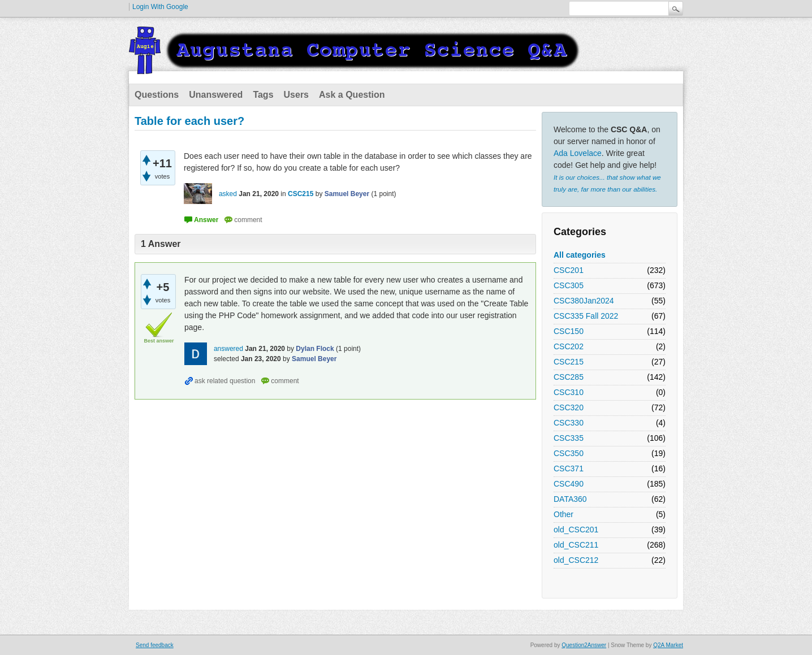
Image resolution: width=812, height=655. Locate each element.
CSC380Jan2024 (584, 301)
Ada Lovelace (578, 153)
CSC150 (569, 331)
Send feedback (155, 645)
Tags (263, 95)
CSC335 (569, 438)
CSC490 (569, 484)
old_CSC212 (576, 560)
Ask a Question (352, 95)
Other (563, 514)
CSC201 (569, 270)
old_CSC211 (576, 545)
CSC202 (569, 346)
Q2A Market (668, 645)
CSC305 (569, 285)
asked (228, 194)
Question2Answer (584, 645)
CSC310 (569, 392)
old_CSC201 (576, 530)
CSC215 (569, 362)
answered (228, 349)
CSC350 (569, 453)
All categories (580, 255)
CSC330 (569, 423)
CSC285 (569, 377)
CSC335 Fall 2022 (586, 316)
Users (296, 95)
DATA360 (570, 499)
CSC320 (569, 407)
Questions (157, 95)
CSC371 (569, 469)
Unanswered (216, 95)
